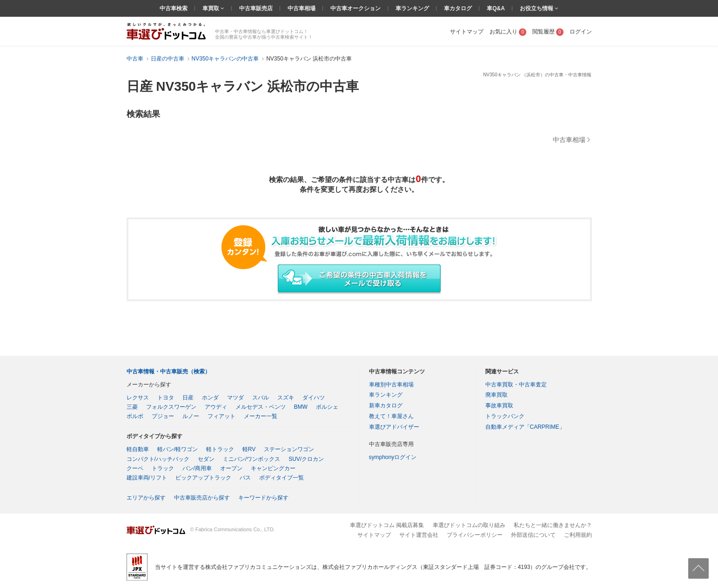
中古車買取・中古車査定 (516, 385)
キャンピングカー (273, 468)
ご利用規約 (578, 535)
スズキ (286, 398)
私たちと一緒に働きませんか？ (553, 525)
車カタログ (458, 8)
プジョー (163, 416)
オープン (231, 468)
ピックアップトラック (203, 478)
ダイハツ (314, 398)
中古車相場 (302, 8)
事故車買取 (499, 406)
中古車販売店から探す (202, 498)
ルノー (191, 416)
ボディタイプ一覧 (282, 478)
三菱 (132, 407)
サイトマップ (467, 32)
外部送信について (533, 535)
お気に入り (508, 32)
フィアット (221, 416)
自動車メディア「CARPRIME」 (525, 427)
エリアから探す (146, 498)
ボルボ (135, 416)
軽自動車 (138, 449)
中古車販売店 (256, 8)
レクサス (138, 398)
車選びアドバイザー (394, 427)
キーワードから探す (263, 498)
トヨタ (166, 398)
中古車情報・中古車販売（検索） (168, 372)
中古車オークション (356, 8)
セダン (206, 459)
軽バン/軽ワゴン (178, 449)
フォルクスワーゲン (171, 407)
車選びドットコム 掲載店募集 (387, 525)
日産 (188, 398)
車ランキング (412, 8)
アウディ (216, 407)
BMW (301, 407)
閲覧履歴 (548, 32)
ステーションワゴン (289, 449)
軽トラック (220, 449)
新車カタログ (386, 406)
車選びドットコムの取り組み (469, 525)
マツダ (235, 398)
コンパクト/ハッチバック (158, 459)
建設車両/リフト (147, 478)
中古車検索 (174, 8)
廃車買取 (497, 395)
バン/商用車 (197, 468)
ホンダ (210, 398)
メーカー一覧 (261, 416)
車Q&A (496, 8)
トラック (163, 468)
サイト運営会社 (419, 535)
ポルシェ (327, 407)
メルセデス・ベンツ (261, 407)
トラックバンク (505, 416)
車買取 (211, 8)
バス (245, 478)
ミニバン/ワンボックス (252, 459)
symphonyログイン (393, 457)
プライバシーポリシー (475, 535)
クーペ (135, 468)
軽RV (249, 449)
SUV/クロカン (306, 459)
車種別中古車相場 (391, 385)
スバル (261, 398)
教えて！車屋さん (391, 416)
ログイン (581, 32)
